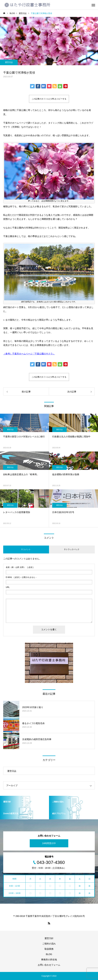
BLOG (49, 954)
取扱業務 (49, 949)
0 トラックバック (72, 549)
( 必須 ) (20, 567)
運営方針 (49, 938)
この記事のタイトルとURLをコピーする (49, 99)
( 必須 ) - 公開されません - (21, 577)
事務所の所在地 (49, 960)
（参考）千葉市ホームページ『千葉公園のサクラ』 (29, 354)
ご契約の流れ (49, 944)
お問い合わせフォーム (49, 965)
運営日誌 (9, 62)
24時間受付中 (49, 843)
